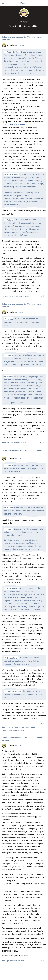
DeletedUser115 (14, 691)
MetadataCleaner (18, 124)
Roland (10, 220)
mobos (10, 319)
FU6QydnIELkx (13, 52)
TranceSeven (12, 175)
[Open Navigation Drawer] (3, 3)
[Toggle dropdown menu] (24, 3)
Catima (30, 181)
